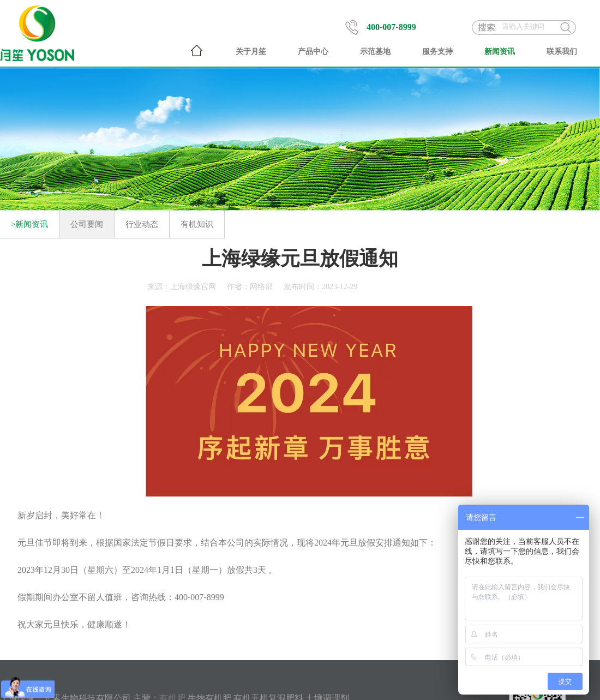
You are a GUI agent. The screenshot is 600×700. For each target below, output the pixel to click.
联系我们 (562, 52)
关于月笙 (251, 52)
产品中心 (313, 52)
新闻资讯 (500, 52)
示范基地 (375, 52)
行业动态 (142, 224)
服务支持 (437, 52)
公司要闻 (87, 224)
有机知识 (197, 224)
